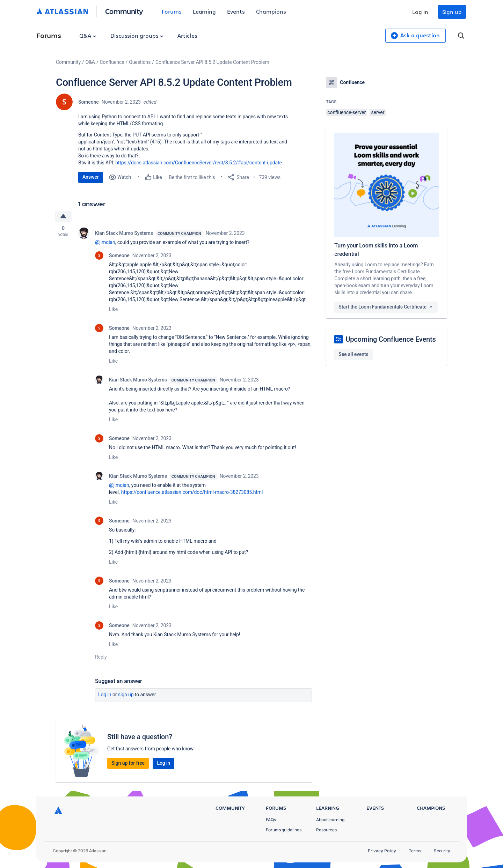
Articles (187, 35)
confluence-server (347, 112)
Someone (89, 102)
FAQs (271, 820)
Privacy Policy (382, 851)
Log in (420, 12)
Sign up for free (128, 763)
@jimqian (105, 242)
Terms (415, 851)
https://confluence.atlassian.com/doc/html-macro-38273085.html (192, 492)
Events (236, 11)
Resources (326, 830)
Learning (204, 11)
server (378, 112)
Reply (101, 657)
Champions (271, 11)
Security (442, 851)
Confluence (112, 62)
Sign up (452, 12)
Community (124, 11)
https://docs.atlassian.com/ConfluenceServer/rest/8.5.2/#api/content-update (199, 163)
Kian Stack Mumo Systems (124, 233)
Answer (91, 177)
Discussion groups (137, 35)
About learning (330, 820)
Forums (172, 11)
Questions (140, 62)
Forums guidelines (284, 830)
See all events (353, 354)
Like (113, 309)
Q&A (88, 35)
